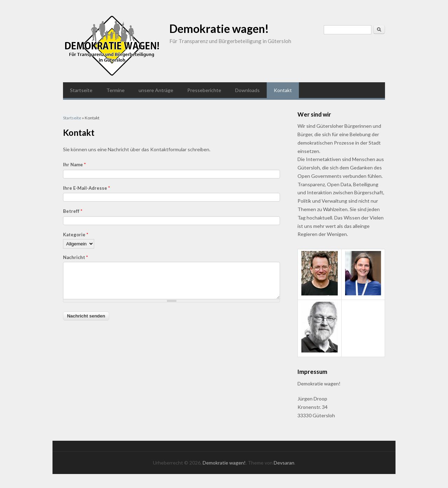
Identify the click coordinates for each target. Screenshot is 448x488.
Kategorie (76, 235)
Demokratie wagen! (219, 29)
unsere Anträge (156, 90)
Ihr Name (74, 165)
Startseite (81, 90)
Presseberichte (204, 90)
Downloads (247, 90)
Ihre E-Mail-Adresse (86, 188)
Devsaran (284, 463)
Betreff (73, 211)
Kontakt (283, 90)
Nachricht (75, 257)
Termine (115, 90)
